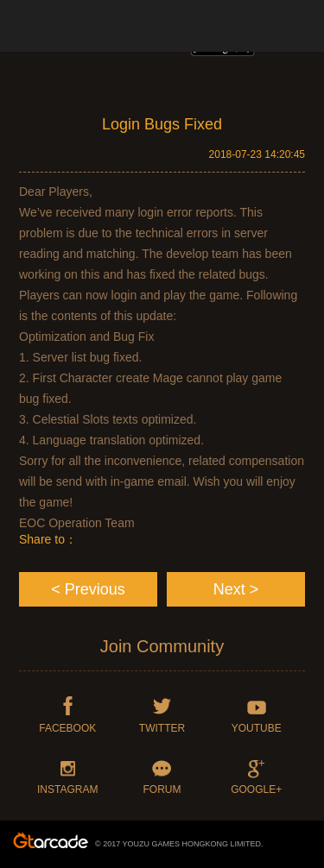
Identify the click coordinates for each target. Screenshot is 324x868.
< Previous (88, 589)
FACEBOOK (67, 728)
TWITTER (162, 728)
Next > (236, 589)
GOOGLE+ (256, 789)
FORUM (162, 789)
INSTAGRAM (67, 789)
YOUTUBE (257, 728)
